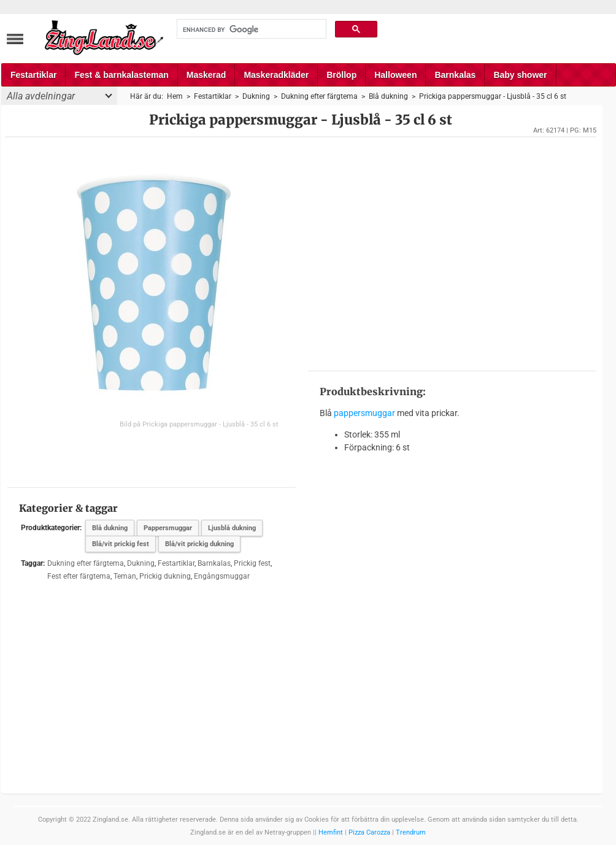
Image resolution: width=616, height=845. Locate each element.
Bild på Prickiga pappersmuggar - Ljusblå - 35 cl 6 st (199, 424)
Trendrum (411, 832)
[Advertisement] (452, 253)
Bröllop (341, 75)
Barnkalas (455, 75)
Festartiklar (33, 75)
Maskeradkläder (276, 75)
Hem (175, 96)
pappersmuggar (364, 413)
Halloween (395, 75)
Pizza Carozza (369, 832)
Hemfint (331, 832)
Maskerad (206, 75)
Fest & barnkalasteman (121, 75)
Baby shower (520, 75)
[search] (250, 29)
